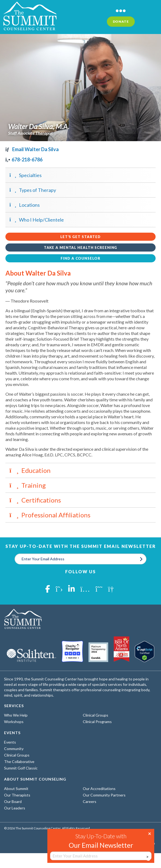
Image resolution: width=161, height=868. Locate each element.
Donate (121, 21)
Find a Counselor (80, 258)
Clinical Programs (97, 722)
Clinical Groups (96, 715)
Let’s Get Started (80, 237)
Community (14, 749)
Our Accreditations (99, 789)
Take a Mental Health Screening (81, 247)
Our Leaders (15, 808)
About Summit (16, 789)
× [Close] (150, 833)
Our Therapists (17, 795)
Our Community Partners (104, 795)
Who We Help (16, 715)
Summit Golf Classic (21, 768)
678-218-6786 (24, 160)
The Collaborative (19, 762)
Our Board (13, 801)
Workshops (14, 722)
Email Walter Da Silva (32, 149)
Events (10, 742)
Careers (90, 801)
